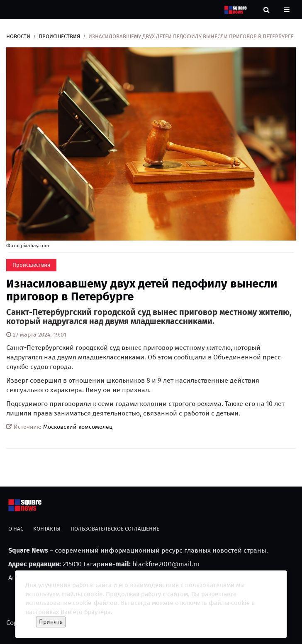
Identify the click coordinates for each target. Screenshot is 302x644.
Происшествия (59, 36)
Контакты (47, 529)
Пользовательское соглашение (115, 529)
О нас (16, 529)
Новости (18, 36)
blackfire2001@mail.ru (166, 564)
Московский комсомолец (78, 427)
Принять (51, 622)
